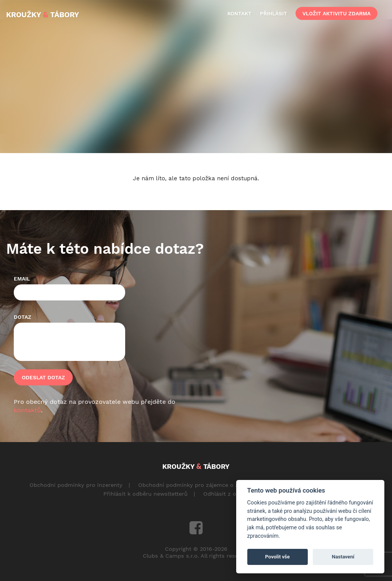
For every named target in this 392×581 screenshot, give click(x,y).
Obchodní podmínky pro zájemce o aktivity (197, 485)
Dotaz (23, 317)
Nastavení (343, 557)
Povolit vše (278, 557)
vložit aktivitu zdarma (336, 13)
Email (22, 279)
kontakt (239, 13)
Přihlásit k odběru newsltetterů (145, 494)
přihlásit (274, 13)
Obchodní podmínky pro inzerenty (76, 485)
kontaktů (27, 410)
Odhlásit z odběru (228, 494)
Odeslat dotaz (43, 377)
